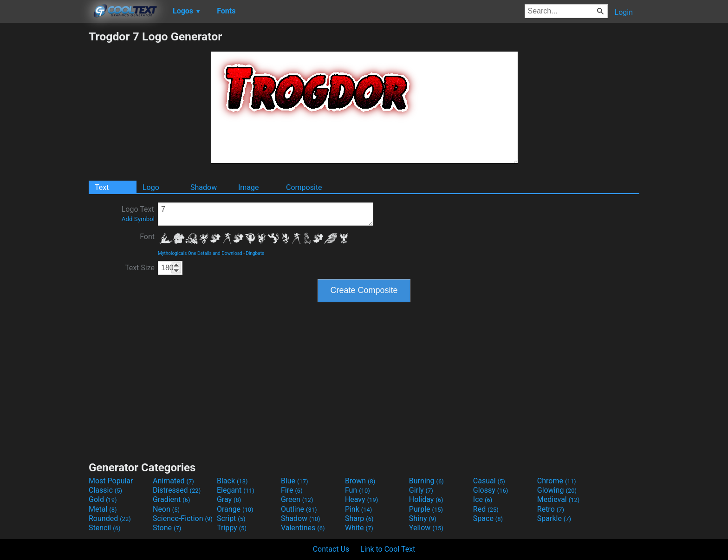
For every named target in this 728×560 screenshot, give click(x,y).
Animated (173, 481)
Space (488, 518)
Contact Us (331, 549)
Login (624, 12)
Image (249, 187)
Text (102, 187)
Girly (421, 490)
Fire (292, 490)
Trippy (232, 528)
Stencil (104, 528)
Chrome (557, 481)
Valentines (303, 528)
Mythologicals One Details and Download (200, 253)
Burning (426, 481)
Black (232, 481)
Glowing (557, 490)
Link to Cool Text (388, 549)
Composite (304, 187)
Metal (103, 509)
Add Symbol (138, 219)
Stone (167, 528)
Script (231, 518)
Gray (229, 499)
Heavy (361, 499)
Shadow (204, 187)
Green (297, 499)
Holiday (426, 499)
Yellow (426, 528)
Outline (299, 509)
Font (147, 237)
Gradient (171, 499)
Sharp (359, 518)
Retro (551, 509)
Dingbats (255, 253)
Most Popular (111, 481)
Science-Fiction (183, 518)
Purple (426, 509)
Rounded (110, 518)
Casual (489, 481)
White (359, 528)
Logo (151, 187)
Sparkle (554, 518)
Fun (357, 490)
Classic (105, 490)
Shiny (423, 518)
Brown (360, 481)
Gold (103, 499)
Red (486, 509)
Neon (166, 509)
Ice (483, 499)
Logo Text (138, 214)
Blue (295, 481)
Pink (359, 509)
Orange (235, 509)
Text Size (140, 268)
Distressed (177, 490)
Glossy (491, 490)
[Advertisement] (44, 169)
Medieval (559, 499)
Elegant (236, 490)
